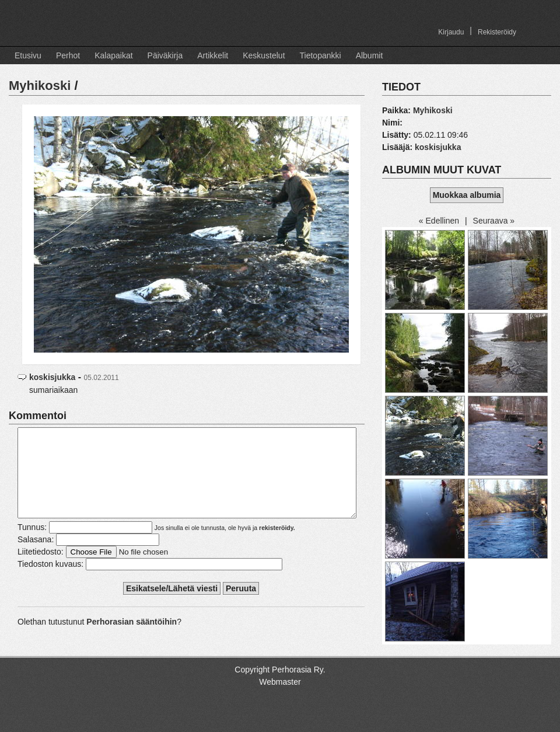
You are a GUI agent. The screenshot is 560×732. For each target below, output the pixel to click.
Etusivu (28, 55)
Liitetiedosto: (41, 569)
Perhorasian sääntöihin (132, 639)
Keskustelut (264, 55)
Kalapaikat (113, 55)
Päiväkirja (165, 55)
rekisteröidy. (277, 545)
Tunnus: (32, 545)
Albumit (370, 55)
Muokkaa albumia (467, 195)
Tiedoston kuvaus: (50, 581)
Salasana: (36, 557)
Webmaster (280, 692)
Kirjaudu (451, 32)
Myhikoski (40, 86)
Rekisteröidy (497, 32)
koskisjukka (52, 377)
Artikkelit (213, 55)
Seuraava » (494, 221)
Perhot (68, 55)
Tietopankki (321, 55)
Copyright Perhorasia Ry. (280, 679)
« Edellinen (439, 221)
